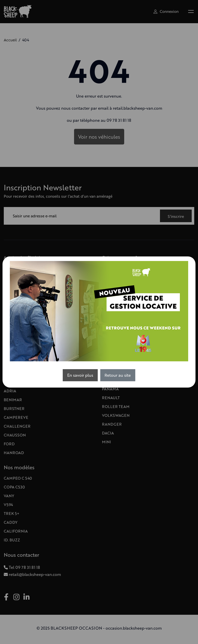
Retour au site (118, 375)
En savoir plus (80, 375)
